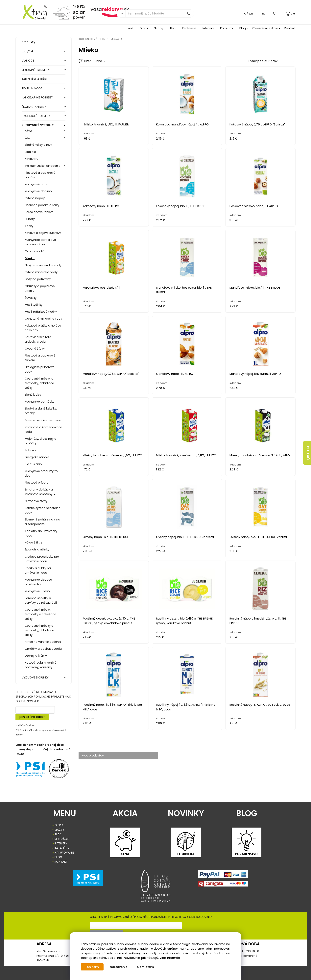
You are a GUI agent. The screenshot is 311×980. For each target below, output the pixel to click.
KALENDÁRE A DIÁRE (35, 79)
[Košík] (291, 14)
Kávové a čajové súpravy (43, 233)
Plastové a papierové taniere (40, 358)
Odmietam (145, 967)
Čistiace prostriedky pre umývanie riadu (42, 559)
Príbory (30, 219)
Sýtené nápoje (35, 198)
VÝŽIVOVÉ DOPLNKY (35, 677)
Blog (243, 28)
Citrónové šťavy (36, 501)
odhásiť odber (26, 725)
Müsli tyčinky (34, 305)
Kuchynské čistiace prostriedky (38, 582)
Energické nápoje (37, 457)
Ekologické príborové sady (40, 369)
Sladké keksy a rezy (38, 145)
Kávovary (31, 159)
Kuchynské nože (36, 184)
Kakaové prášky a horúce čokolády (43, 328)
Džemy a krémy (36, 656)
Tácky (29, 226)
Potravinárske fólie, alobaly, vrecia (38, 339)
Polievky (30, 450)
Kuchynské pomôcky (40, 402)
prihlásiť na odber (32, 717)
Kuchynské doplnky (38, 191)
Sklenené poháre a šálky (42, 205)
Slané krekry (33, 395)
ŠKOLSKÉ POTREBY (34, 107)
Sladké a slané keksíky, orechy (41, 411)
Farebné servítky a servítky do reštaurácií (41, 600)
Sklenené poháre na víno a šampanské (42, 522)
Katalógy (227, 28)
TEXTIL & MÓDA (32, 88)
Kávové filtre (34, 543)
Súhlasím (92, 967)
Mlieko (30, 258)
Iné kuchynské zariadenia (43, 166)
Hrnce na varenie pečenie (43, 642)
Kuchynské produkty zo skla (41, 473)
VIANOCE (28, 61)
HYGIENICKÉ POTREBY (36, 116)
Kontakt (290, 28)
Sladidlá (30, 152)
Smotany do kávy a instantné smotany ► (40, 492)
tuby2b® (27, 51)
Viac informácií (170, 958)
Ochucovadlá (35, 251)
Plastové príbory (36, 483)
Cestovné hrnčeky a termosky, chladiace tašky (39, 383)
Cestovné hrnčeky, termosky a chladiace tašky (40, 614)
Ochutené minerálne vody (43, 319)
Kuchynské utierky (37, 591)
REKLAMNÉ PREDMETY (36, 70)
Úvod (129, 28)
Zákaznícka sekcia (265, 28)
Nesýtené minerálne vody (43, 265)
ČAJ (28, 138)
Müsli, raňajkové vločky (41, 312)
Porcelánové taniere (39, 212)
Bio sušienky (33, 464)
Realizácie (189, 28)
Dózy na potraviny (38, 279)
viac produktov (93, 755)
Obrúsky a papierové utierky (40, 288)
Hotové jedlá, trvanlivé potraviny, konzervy (41, 665)
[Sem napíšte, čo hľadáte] (160, 13)
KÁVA (28, 131)
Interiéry (208, 28)
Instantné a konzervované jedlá (43, 429)
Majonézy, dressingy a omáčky (41, 441)
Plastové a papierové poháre (40, 175)
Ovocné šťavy (35, 349)
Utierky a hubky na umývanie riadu (38, 570)
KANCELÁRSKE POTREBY (37, 97)
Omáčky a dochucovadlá (43, 649)
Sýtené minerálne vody (41, 272)
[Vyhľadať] (121, 13)
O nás (144, 28)
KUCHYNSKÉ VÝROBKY (38, 125)
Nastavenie (119, 967)
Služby (159, 28)
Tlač (173, 28)
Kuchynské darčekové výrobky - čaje (40, 242)
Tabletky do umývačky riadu (41, 533)
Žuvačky (31, 298)
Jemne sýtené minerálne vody (43, 510)
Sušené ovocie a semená (43, 420)
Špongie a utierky (37, 549)
